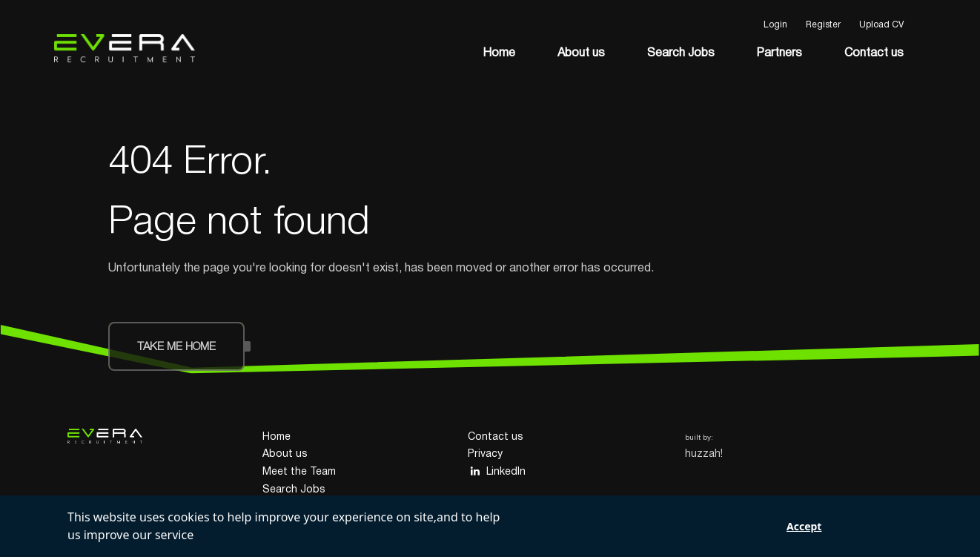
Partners (779, 53)
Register (823, 25)
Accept (804, 526)
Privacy (485, 454)
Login (775, 25)
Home (499, 53)
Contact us (874, 53)
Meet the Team (299, 472)
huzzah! (704, 454)
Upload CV (881, 25)
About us (581, 53)
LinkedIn (497, 471)
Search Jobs (681, 53)
